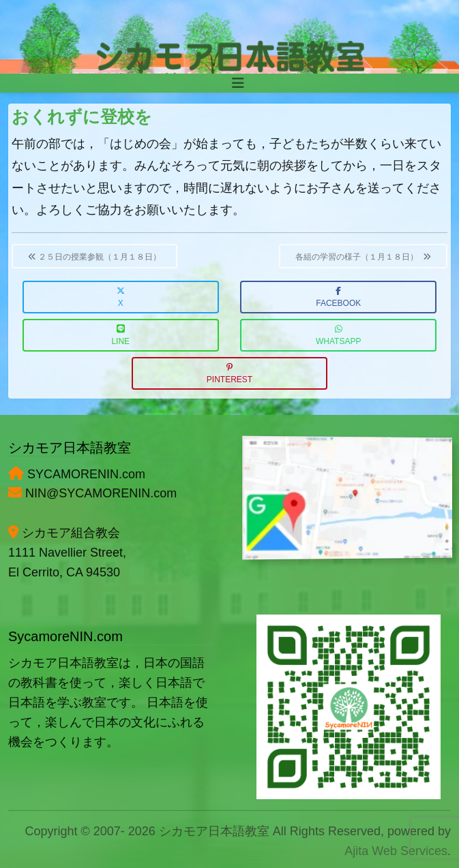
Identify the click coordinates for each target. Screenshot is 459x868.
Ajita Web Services (396, 851)
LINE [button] (120, 336)
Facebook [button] (338, 297)
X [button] (121, 297)
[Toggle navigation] (238, 83)
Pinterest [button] (229, 374)
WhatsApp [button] (338, 336)
